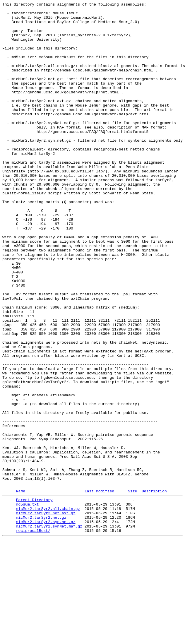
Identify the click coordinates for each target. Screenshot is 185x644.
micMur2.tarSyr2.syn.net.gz (46, 624)
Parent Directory (34, 598)
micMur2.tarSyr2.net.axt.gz (46, 614)
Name (21, 588)
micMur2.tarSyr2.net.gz (41, 619)
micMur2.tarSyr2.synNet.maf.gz (49, 630)
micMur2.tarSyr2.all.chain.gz (48, 609)
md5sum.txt (28, 603)
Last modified (99, 588)
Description (154, 588)
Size (132, 588)
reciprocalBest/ (33, 635)
